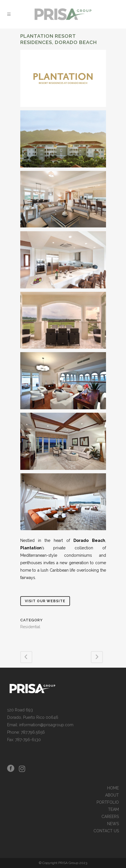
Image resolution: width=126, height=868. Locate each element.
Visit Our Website (45, 601)
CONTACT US (106, 831)
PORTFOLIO (108, 802)
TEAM (113, 810)
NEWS (113, 824)
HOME (113, 788)
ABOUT (112, 795)
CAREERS (110, 817)
